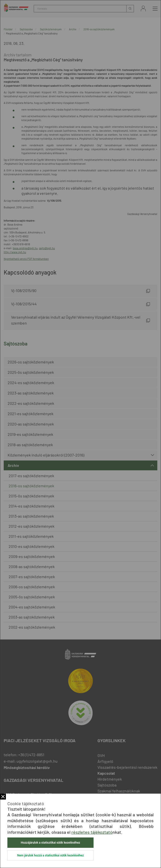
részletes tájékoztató (92, 832)
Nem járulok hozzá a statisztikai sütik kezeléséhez (50, 855)
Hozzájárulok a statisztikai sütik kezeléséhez (51, 843)
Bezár (3, 797)
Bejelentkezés (143, 8)
